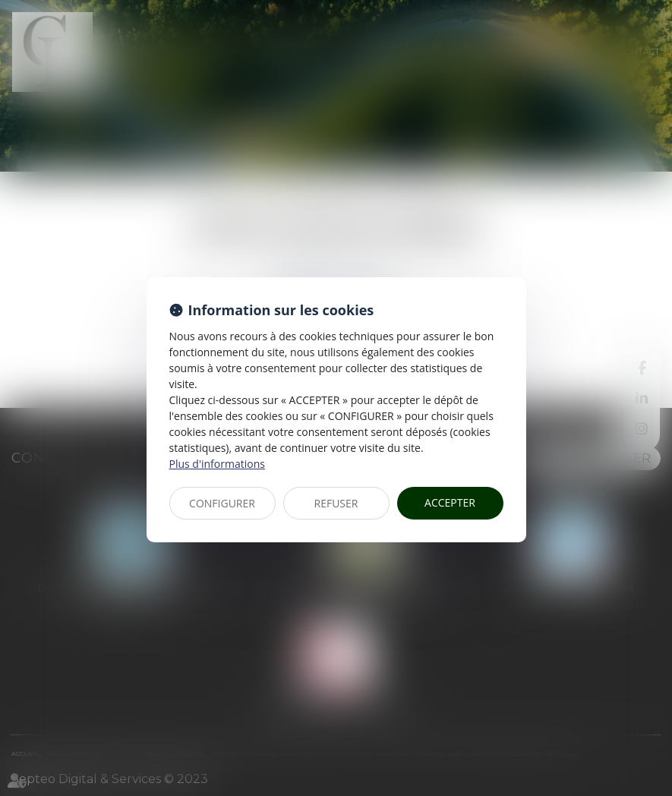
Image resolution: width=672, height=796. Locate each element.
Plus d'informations (217, 464)
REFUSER (336, 503)
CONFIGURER (222, 503)
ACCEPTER (450, 502)
